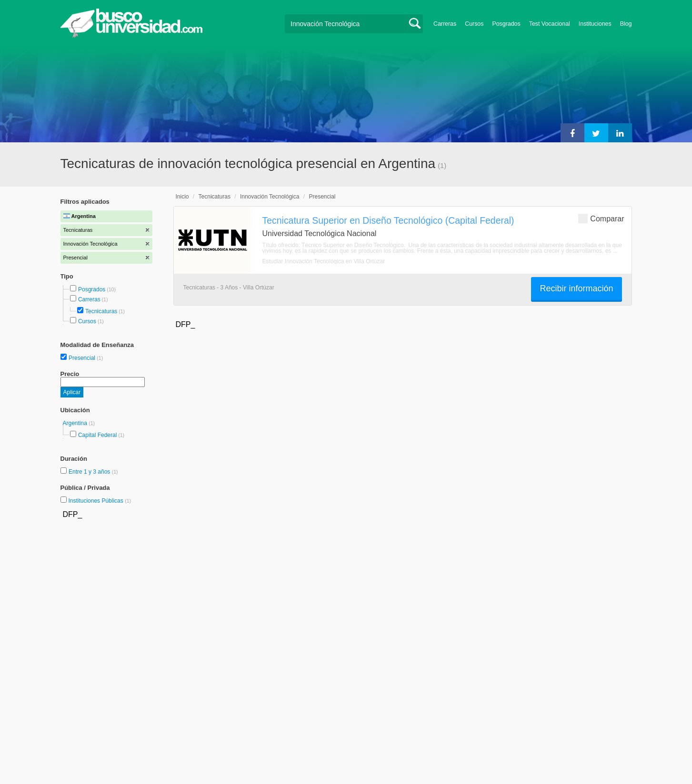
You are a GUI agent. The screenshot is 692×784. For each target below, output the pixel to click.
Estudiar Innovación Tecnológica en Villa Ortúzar (324, 261)
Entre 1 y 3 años (90, 472)
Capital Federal (97, 435)
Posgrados (506, 24)
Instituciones (595, 24)
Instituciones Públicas (100, 501)
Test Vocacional (550, 24)
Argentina (76, 423)
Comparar (601, 218)
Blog (626, 24)
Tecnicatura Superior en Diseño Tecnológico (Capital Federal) (388, 220)
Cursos (474, 24)
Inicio (182, 197)
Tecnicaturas (101, 311)
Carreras (445, 24)
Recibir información (576, 288)
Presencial (83, 358)
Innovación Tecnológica (270, 197)
